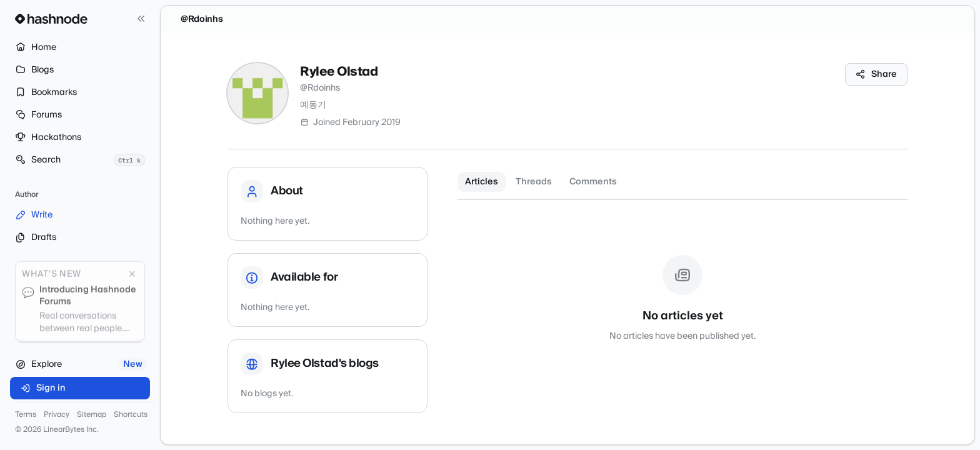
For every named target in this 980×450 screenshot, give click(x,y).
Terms (26, 415)
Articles (482, 182)
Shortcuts (131, 415)
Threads (534, 182)
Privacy (57, 415)
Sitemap (92, 415)
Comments (593, 182)
